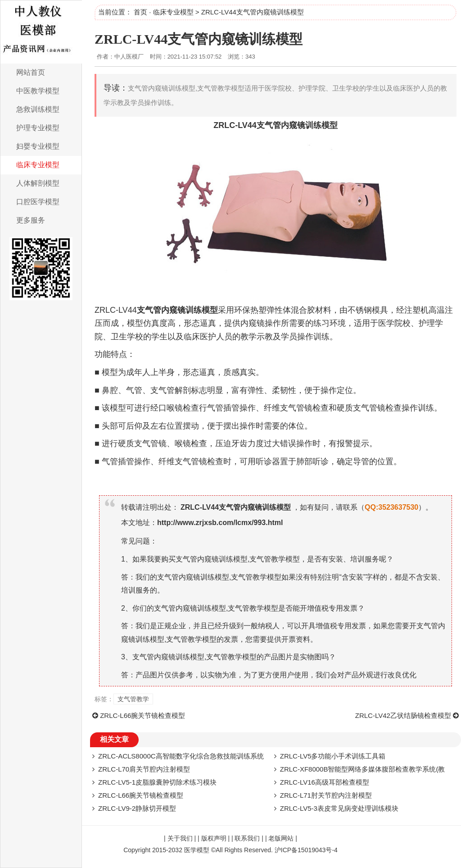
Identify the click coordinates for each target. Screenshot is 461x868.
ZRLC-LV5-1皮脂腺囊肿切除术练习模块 (157, 782)
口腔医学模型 (38, 202)
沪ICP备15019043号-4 (306, 850)
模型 (330, 125)
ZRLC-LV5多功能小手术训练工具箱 (333, 756)
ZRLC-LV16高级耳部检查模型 (325, 782)
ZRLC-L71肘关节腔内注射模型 (326, 795)
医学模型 (197, 850)
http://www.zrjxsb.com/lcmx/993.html (220, 523)
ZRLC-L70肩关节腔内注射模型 (144, 769)
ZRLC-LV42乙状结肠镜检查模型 (403, 715)
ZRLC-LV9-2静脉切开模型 (137, 808)
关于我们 (180, 838)
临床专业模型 (38, 165)
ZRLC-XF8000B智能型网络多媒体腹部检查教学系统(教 (363, 769)
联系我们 (247, 838)
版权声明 (214, 838)
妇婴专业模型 (38, 146)
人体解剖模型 (38, 183)
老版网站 (281, 838)
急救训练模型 (38, 109)
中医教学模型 (38, 91)
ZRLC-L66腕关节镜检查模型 (142, 715)
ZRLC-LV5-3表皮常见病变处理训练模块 (339, 808)
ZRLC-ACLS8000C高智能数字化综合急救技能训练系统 (181, 756)
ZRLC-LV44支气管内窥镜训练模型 (199, 39)
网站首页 (31, 72)
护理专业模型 (38, 128)
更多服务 (31, 220)
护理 (427, 323)
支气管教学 (133, 699)
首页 (140, 12)
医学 (386, 323)
